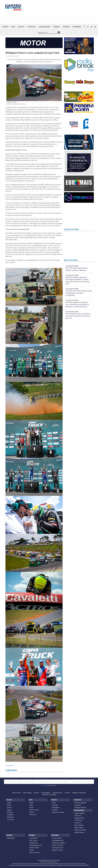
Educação (10, 812)
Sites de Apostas (35, 852)
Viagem (9, 810)
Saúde (31, 803)
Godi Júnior (78, 805)
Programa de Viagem (58, 843)
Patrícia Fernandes (80, 830)
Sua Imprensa (34, 843)
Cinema (9, 807)
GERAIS (32, 850)
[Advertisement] (57, 17)
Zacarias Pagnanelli (80, 803)
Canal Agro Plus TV (58, 848)
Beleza (31, 807)
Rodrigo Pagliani (79, 813)
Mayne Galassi (79, 828)
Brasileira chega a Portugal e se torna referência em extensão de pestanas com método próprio (77, 304)
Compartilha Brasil (58, 840)
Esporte (32, 812)
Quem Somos (17, 793)
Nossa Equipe (27, 793)
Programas (77, 27)
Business (56, 27)
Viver (13, 27)
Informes (66, 27)
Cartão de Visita (57, 838)
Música (9, 805)
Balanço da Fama (57, 850)
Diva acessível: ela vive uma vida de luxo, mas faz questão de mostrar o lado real (78, 316)
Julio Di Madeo (79, 825)
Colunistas (31, 27)
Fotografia (10, 815)
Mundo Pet (33, 815)
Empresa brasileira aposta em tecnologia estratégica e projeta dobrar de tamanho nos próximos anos (78, 281)
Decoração (10, 819)
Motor (54, 803)
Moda (31, 805)
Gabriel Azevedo (79, 832)
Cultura (5, 27)
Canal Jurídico (34, 838)
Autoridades (56, 807)
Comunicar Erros (57, 793)
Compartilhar (9, 765)
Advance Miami (34, 848)
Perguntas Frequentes (79, 793)
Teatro (9, 803)
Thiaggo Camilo (79, 818)
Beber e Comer (34, 810)
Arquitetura (10, 817)
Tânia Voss (78, 816)
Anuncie (36, 793)
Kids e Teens (33, 840)
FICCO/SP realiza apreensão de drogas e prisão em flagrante (77, 269)
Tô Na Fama (78, 820)
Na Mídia (55, 810)
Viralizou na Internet (58, 812)
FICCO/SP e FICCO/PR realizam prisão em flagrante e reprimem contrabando (79, 293)
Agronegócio (11, 838)
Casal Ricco (78, 823)
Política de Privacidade (49, 795)
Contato (67, 793)
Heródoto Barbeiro (80, 807)
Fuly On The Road (57, 845)
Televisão (55, 805)
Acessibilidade (45, 793)
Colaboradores (44, 27)
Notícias (21, 27)
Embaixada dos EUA (36, 845)
